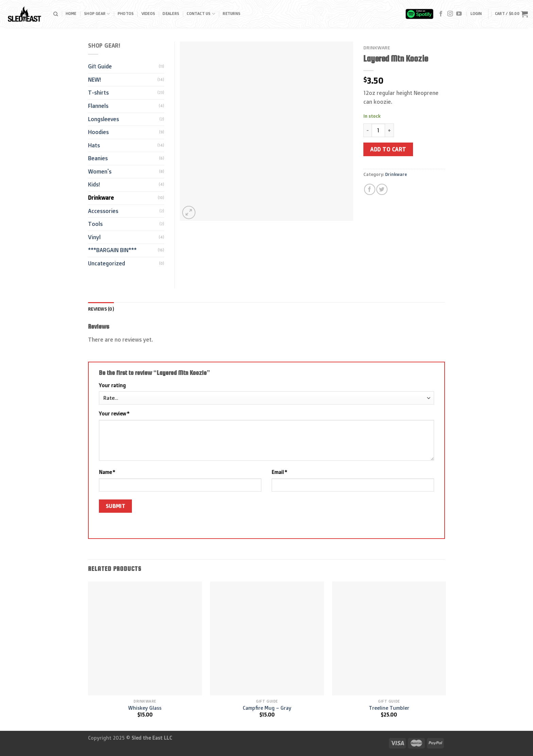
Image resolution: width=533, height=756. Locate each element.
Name (107, 472)
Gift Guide (100, 66)
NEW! (94, 80)
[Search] (56, 14)
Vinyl (94, 237)
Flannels (98, 106)
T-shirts (98, 93)
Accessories (103, 211)
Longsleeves (104, 119)
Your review (114, 414)
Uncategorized (107, 263)
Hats (94, 145)
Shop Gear (97, 14)
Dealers (171, 14)
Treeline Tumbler (389, 708)
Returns (231, 14)
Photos (126, 14)
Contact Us (201, 14)
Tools (95, 224)
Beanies (98, 158)
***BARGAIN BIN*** (112, 250)
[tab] (101, 309)
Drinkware (377, 47)
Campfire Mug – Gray (267, 708)
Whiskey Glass (145, 708)
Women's (100, 171)
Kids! (94, 184)
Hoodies (98, 132)
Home (71, 14)
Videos (148, 14)
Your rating (112, 385)
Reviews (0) (101, 309)
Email (279, 472)
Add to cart (388, 149)
